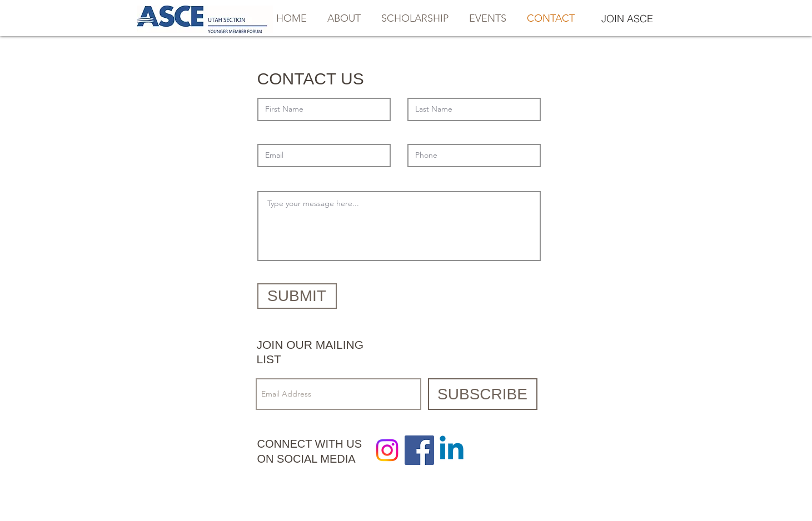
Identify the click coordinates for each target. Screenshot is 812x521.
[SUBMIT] (297, 296)
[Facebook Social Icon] (419, 450)
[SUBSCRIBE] (483, 394)
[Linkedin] (452, 450)
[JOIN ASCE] (627, 19)
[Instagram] (387, 450)
